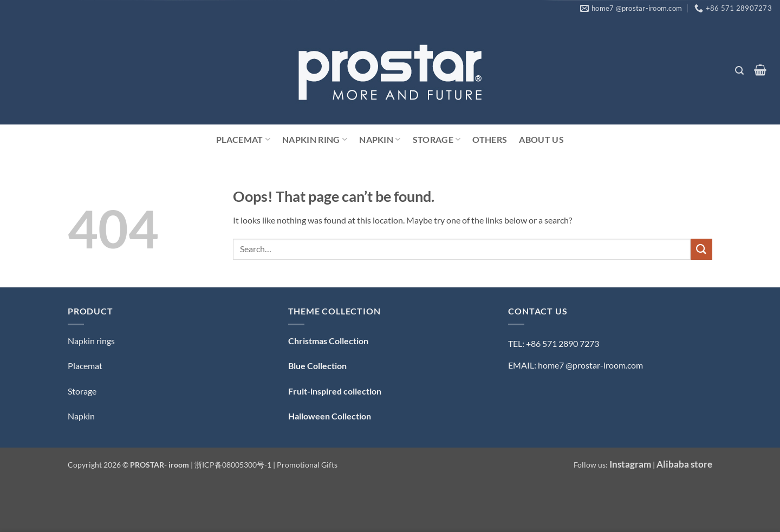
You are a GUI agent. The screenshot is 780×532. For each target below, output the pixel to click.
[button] (739, 71)
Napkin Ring (315, 140)
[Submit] (701, 249)
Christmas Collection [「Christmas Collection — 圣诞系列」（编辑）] (328, 341)
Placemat (243, 140)
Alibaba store (684, 464)
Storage (437, 140)
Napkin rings (91, 341)
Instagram (630, 464)
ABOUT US (541, 139)
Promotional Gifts (307, 465)
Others (490, 139)
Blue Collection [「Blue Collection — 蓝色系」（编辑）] (317, 366)
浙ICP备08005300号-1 (234, 465)
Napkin (380, 140)
